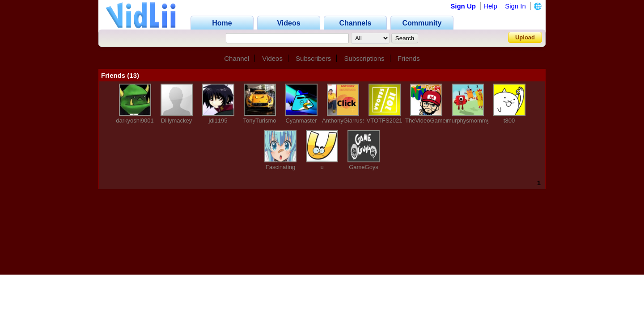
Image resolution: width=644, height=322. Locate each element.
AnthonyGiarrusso (345, 121)
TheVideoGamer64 (430, 121)
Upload (525, 37)
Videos (272, 58)
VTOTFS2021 (385, 121)
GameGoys (364, 167)
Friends (409, 58)
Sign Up (463, 6)
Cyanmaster (301, 121)
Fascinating (280, 167)
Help (490, 6)
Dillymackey (176, 121)
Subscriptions (364, 58)
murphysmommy (468, 121)
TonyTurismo (260, 121)
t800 (509, 121)
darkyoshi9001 (135, 121)
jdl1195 (218, 121)
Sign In (515, 6)
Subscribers (313, 58)
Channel (237, 58)
